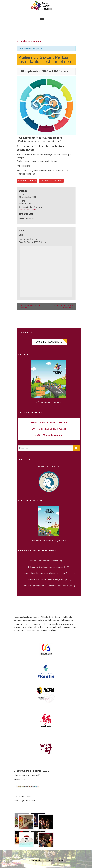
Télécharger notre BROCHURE (49, 402)
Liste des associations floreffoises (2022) (49, 561)
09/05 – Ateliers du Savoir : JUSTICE (49, 423)
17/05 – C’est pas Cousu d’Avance (49, 429)
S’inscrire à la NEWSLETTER (50, 342)
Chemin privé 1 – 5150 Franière (28, 775)
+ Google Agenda (27, 181)
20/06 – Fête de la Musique (49, 435)
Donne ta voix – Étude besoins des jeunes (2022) (49, 580)
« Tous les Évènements (29, 41)
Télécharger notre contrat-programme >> (49, 541)
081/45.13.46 (20, 780)
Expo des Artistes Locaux (30, 306)
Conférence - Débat (28, 210)
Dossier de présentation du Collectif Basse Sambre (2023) (49, 586)
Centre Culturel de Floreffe (42, 861)
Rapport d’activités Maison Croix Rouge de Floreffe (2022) (49, 573)
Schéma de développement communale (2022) (49, 567)
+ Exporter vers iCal (51, 181)
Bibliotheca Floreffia (49, 467)
